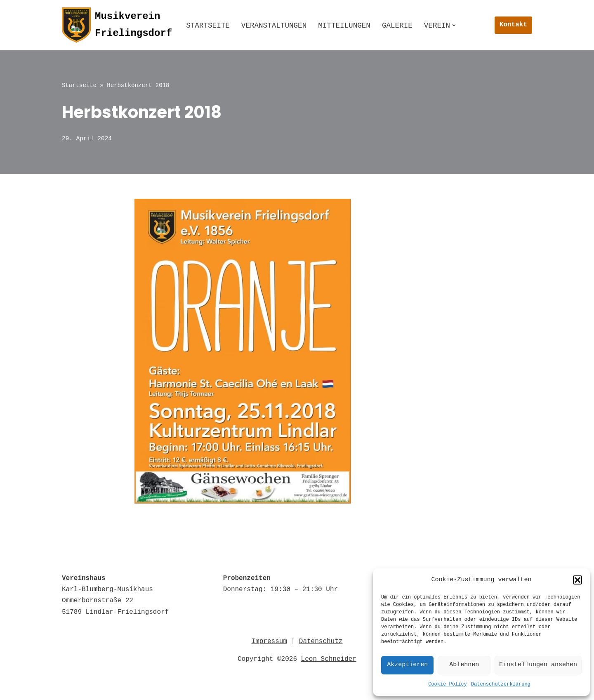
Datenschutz (321, 641)
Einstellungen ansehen (538, 665)
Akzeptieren (407, 665)
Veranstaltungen (274, 26)
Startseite (208, 26)
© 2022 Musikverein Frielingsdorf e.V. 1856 (145, 689)
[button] (577, 580)
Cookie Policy (448, 685)
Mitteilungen (344, 26)
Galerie (397, 26)
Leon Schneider (329, 658)
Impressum (269, 641)
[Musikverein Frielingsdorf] (117, 25)
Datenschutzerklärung (501, 685)
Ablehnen (464, 665)
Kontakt (513, 25)
